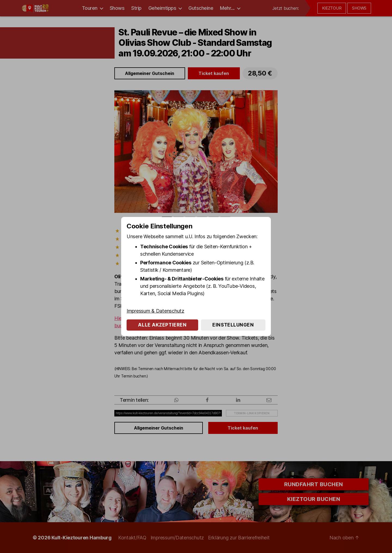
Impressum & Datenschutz (155, 311)
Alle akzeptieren (162, 325)
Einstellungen (233, 325)
